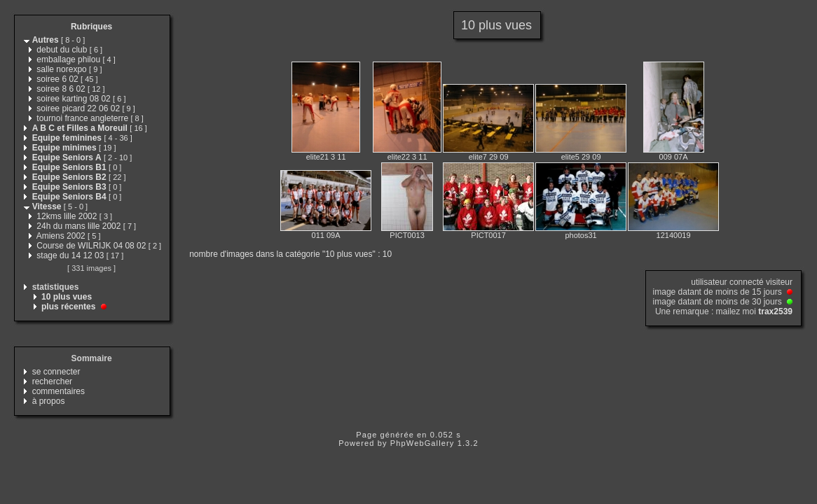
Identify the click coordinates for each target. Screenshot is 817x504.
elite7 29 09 (489, 157)
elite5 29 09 (581, 157)
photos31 (581, 235)
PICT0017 (488, 235)
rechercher (52, 381)
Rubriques (91, 27)
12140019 (674, 235)
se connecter (56, 372)
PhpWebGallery (423, 443)
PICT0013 (407, 235)
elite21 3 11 (326, 157)
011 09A (326, 235)
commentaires (59, 391)
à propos (49, 401)
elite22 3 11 (407, 157)
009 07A (674, 157)
